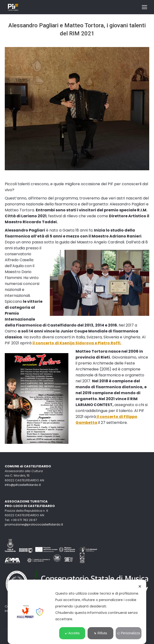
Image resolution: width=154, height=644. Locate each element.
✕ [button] (140, 587)
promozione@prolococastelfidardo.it (34, 524)
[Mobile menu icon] (144, 7)
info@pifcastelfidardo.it (23, 485)
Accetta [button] (72, 633)
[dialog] (77, 612)
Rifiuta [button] (100, 633)
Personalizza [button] (129, 633)
